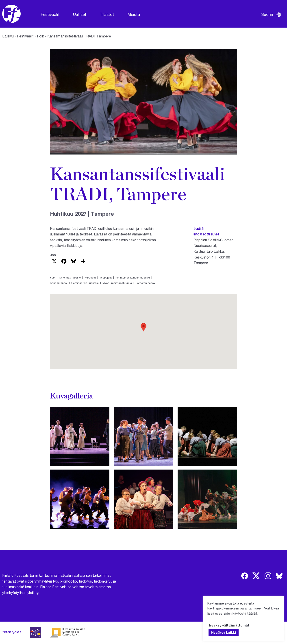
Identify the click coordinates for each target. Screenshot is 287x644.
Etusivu (8, 36)
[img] (245, 576)
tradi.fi (199, 228)
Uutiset (80, 14)
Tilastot (107, 14)
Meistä (134, 14)
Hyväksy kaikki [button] (224, 632)
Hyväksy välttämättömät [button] (228, 625)
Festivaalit (50, 14)
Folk (40, 36)
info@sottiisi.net (206, 234)
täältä (252, 613)
